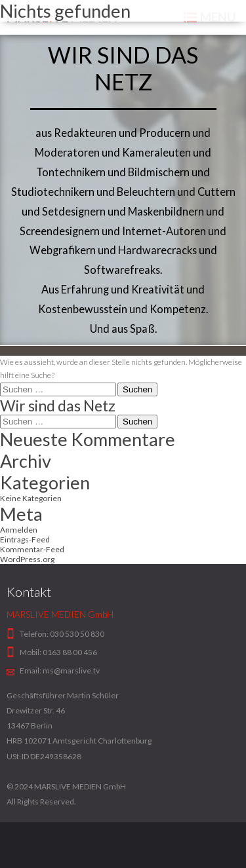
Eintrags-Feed (25, 539)
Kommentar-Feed (32, 549)
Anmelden (19, 530)
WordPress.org (27, 559)
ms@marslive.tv (71, 670)
